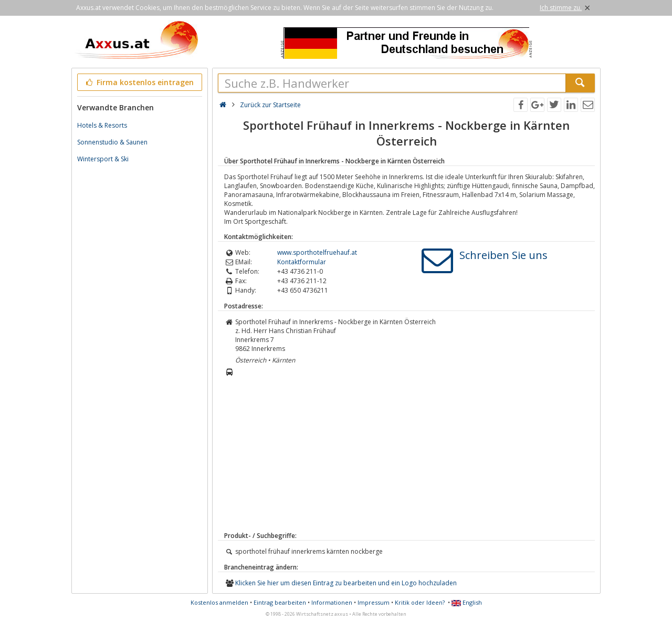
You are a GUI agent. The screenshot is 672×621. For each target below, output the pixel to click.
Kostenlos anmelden (219, 602)
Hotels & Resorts (102, 125)
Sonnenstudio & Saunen (112, 142)
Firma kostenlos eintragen (139, 82)
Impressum (374, 602)
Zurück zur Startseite (270, 105)
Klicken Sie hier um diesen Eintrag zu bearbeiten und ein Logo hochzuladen (346, 583)
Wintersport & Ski (103, 159)
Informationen (332, 602)
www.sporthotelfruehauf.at (317, 252)
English (467, 602)
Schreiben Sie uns (503, 255)
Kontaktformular (302, 262)
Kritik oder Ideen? (420, 602)
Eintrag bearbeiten (280, 602)
